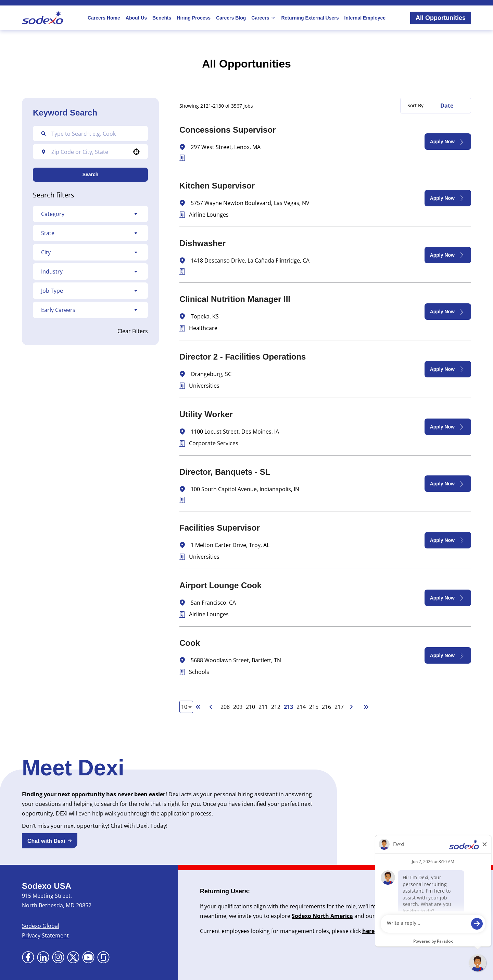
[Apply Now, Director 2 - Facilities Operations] (448, 369)
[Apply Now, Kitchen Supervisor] (448, 198)
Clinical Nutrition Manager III (235, 299)
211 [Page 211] (263, 707)
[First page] (198, 707)
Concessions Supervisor (227, 130)
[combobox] (89, 152)
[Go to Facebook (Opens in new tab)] (28, 957)
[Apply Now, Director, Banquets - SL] (448, 484)
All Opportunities (441, 18)
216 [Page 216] (326, 707)
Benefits (162, 18)
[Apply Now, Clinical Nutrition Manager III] (448, 312)
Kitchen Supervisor (217, 186)
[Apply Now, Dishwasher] (448, 255)
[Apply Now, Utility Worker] (448, 427)
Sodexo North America (322, 916)
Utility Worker (206, 414)
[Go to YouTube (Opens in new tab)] (88, 957)
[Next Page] (352, 707)
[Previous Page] (212, 707)
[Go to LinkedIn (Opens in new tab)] (43, 957)
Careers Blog (231, 18)
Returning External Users (310, 18)
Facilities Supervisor (220, 528)
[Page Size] (186, 707)
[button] (136, 152)
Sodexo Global (41, 926)
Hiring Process (194, 18)
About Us (136, 18)
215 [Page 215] (314, 707)
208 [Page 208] (225, 707)
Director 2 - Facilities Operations (243, 357)
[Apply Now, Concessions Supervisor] (448, 142)
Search (91, 174)
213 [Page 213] (288, 707)
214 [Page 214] (301, 707)
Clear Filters (133, 331)
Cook (190, 643)
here (368, 931)
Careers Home (104, 18)
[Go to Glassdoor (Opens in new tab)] (103, 957)
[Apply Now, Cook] (448, 655)
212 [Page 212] (276, 707)
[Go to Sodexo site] (42, 18)
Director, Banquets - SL (225, 472)
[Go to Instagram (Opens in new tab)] (58, 957)
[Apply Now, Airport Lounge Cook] (448, 598)
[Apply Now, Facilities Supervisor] (448, 540)
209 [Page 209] (238, 707)
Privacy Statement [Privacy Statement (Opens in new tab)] (45, 935)
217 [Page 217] (339, 707)
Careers (263, 18)
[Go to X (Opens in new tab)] (73, 957)
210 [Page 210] (250, 707)
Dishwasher (203, 243)
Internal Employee (365, 18)
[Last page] (366, 707)
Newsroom (391, 916)
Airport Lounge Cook (220, 585)
